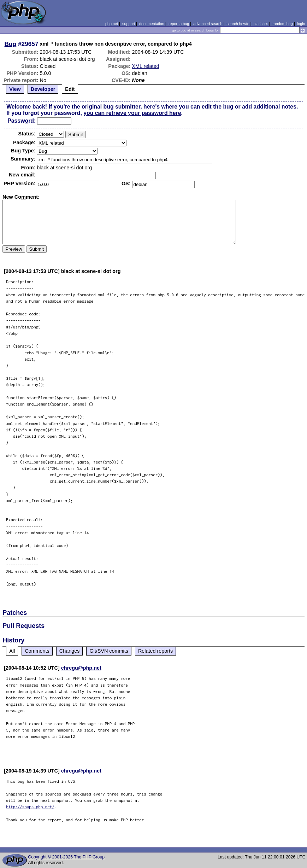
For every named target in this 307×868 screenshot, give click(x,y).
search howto (238, 24)
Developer (43, 89)
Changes (70, 651)
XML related (146, 66)
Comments (37, 651)
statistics (261, 24)
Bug (11, 44)
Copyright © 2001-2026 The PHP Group (66, 857)
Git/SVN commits (109, 651)
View (15, 89)
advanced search (208, 24)
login (301, 24)
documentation (152, 24)
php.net (112, 24)
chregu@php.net (81, 668)
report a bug (179, 24)
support (129, 24)
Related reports (155, 651)
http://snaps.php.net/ (30, 807)
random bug (283, 24)
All (12, 651)
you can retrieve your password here (132, 113)
